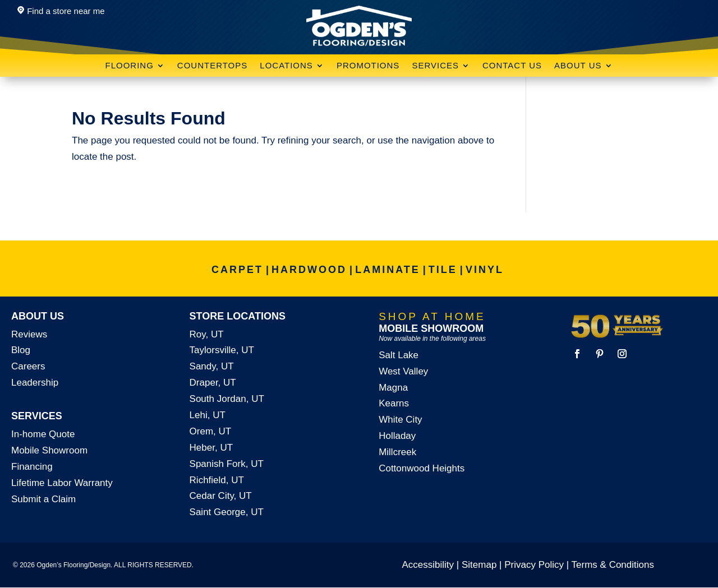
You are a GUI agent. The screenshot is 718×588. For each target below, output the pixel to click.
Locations (286, 66)
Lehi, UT (208, 415)
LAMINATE (388, 270)
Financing (32, 467)
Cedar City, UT (221, 496)
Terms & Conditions (613, 565)
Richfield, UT (217, 480)
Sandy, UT (212, 366)
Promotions (368, 66)
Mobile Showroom (49, 450)
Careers (28, 366)
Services (435, 66)
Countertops (212, 66)
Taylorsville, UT (222, 350)
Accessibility (428, 565)
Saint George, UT (227, 512)
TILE (443, 270)
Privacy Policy (534, 565)
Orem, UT (211, 431)
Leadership (35, 383)
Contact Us (512, 66)
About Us (578, 66)
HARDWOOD (309, 270)
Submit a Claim (43, 499)
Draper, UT (213, 383)
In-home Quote (43, 434)
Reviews (29, 334)
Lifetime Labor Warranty (62, 483)
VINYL (485, 270)
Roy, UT (207, 334)
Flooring (129, 66)
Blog (21, 350)
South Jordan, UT (227, 399)
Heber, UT (211, 448)
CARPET (237, 270)
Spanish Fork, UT (227, 464)
